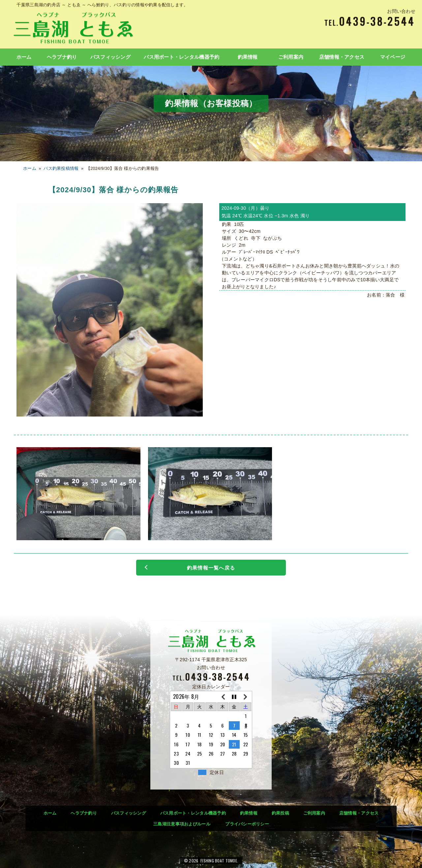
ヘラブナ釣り (62, 57)
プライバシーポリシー (247, 824)
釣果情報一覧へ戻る (211, 568)
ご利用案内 (291, 57)
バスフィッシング (110, 57)
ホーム (24, 57)
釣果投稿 (280, 813)
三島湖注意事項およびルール (182, 824)
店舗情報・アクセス (342, 57)
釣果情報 (248, 57)
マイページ (393, 57)
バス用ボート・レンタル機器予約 (181, 57)
